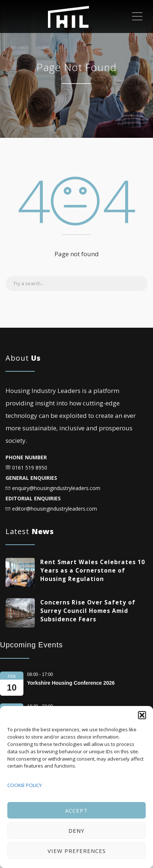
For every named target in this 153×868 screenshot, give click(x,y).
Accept (76, 810)
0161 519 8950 (30, 468)
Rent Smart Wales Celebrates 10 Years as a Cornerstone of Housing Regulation (93, 571)
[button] (142, 715)
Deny (76, 831)
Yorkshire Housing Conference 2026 (71, 683)
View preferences (77, 851)
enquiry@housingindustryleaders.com (56, 488)
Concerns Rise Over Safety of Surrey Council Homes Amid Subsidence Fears (88, 611)
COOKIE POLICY (25, 785)
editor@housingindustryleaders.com (55, 509)
